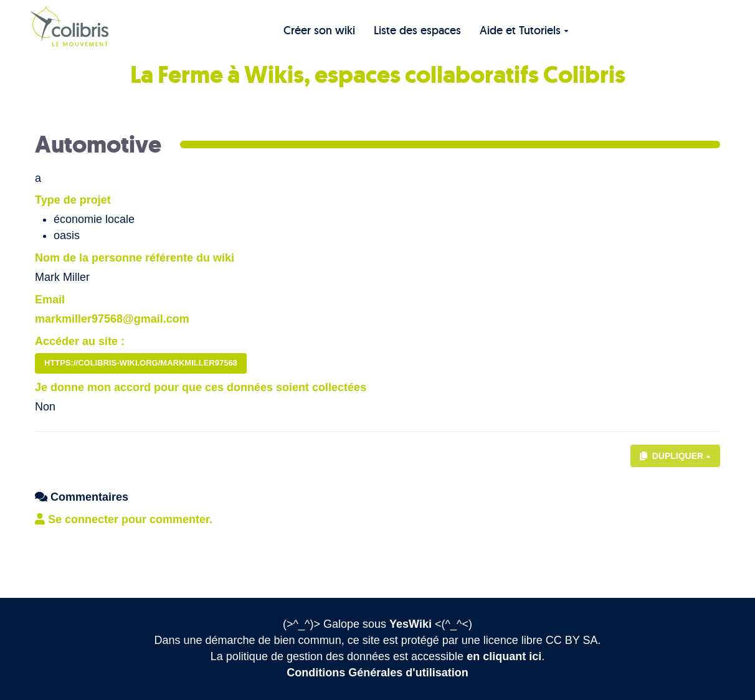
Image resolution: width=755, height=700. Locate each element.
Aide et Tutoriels (524, 30)
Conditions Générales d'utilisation (377, 673)
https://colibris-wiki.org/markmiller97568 (141, 363)
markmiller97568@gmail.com (112, 319)
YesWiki (411, 624)
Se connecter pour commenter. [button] (124, 519)
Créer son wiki (319, 30)
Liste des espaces (417, 30)
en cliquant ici (504, 656)
